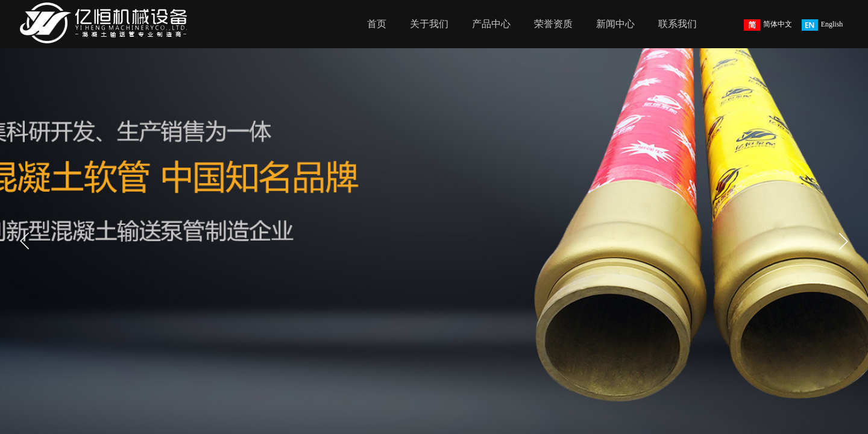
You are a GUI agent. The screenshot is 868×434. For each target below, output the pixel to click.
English (822, 25)
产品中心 (491, 24)
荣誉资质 (553, 24)
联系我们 (678, 24)
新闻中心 (615, 24)
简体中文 (768, 25)
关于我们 (429, 24)
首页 (377, 24)
